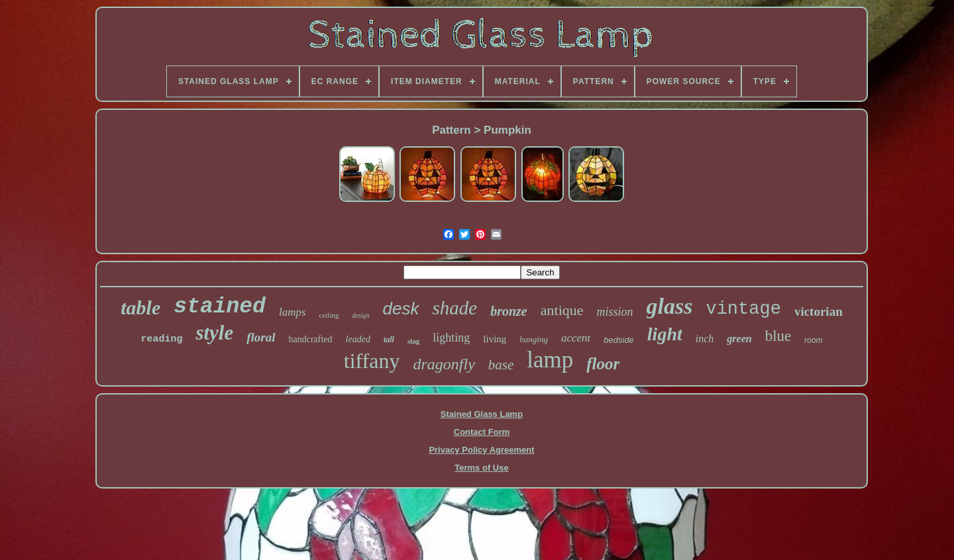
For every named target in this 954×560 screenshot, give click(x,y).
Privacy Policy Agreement (481, 450)
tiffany (372, 361)
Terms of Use (481, 468)
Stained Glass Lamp (482, 414)
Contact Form (482, 432)
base (501, 365)
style (214, 333)
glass (670, 306)
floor (603, 364)
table (140, 307)
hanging (534, 339)
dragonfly (444, 364)
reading (161, 339)
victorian (819, 311)
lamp (550, 360)
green (739, 339)
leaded (358, 339)
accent (576, 338)
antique (562, 310)
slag (413, 341)
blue (778, 336)
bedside (619, 340)
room (813, 340)
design (360, 315)
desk (401, 308)
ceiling (329, 315)
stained (220, 307)
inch (705, 339)
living (495, 339)
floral (261, 337)
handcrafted (311, 339)
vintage (743, 309)
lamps (292, 312)
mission (615, 312)
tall (389, 340)
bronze (509, 311)
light (665, 334)
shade (455, 308)
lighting (451, 338)
